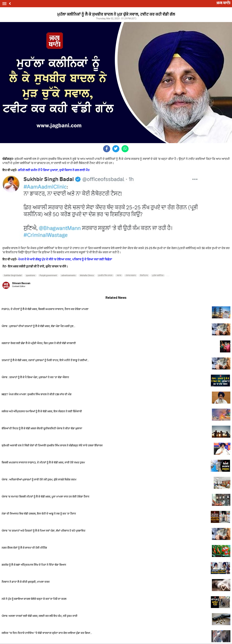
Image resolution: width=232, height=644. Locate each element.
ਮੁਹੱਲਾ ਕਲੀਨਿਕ (158, 275)
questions (31, 275)
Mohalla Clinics (87, 275)
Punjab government (48, 275)
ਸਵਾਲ (119, 275)
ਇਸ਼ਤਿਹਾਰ (144, 275)
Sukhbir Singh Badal (13, 275)
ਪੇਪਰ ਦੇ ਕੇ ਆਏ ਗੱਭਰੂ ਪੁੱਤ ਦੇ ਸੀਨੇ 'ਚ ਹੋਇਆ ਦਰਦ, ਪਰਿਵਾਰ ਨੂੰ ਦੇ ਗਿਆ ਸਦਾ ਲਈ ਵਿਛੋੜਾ (65, 259)
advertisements (68, 275)
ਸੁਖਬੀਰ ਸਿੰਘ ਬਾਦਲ (105, 275)
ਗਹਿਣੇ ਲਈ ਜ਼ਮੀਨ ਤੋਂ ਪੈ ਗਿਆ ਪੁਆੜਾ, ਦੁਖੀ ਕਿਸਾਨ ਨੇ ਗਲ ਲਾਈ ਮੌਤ (54, 170)
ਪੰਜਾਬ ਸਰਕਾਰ (131, 275)
